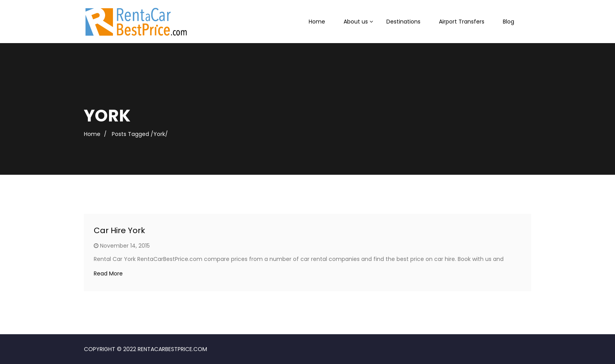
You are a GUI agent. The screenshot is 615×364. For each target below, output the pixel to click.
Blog (509, 22)
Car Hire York (119, 230)
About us (356, 22)
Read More (108, 273)
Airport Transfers (462, 22)
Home (317, 22)
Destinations (403, 22)
